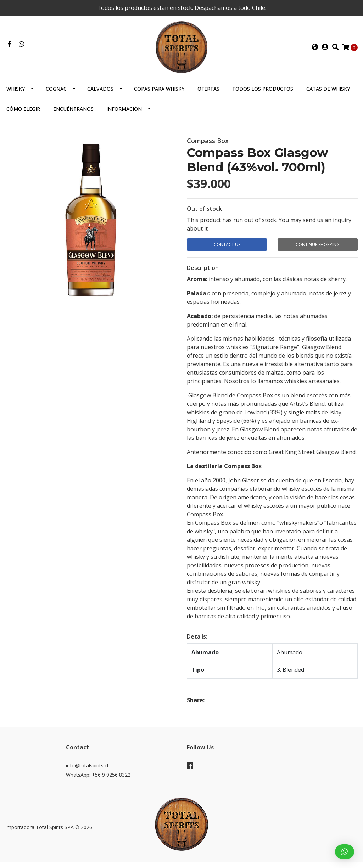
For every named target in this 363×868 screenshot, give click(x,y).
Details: (197, 642)
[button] (315, 51)
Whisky (16, 96)
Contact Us (227, 252)
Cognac (56, 96)
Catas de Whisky (328, 96)
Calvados (100, 96)
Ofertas (208, 96)
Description (203, 274)
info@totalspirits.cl (87, 771)
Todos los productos (263, 96)
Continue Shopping (318, 252)
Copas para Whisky (159, 96)
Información (124, 116)
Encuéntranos (73, 116)
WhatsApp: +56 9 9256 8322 (98, 781)
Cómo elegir (23, 116)
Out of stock (204, 216)
